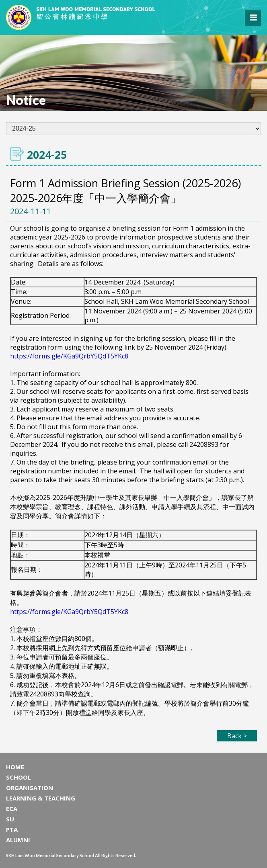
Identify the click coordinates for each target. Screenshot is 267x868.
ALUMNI (18, 840)
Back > (237, 736)
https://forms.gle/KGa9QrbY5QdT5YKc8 (69, 356)
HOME (15, 767)
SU (10, 819)
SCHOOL (18, 777)
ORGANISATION (30, 788)
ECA (12, 809)
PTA (12, 829)
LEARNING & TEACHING (41, 798)
